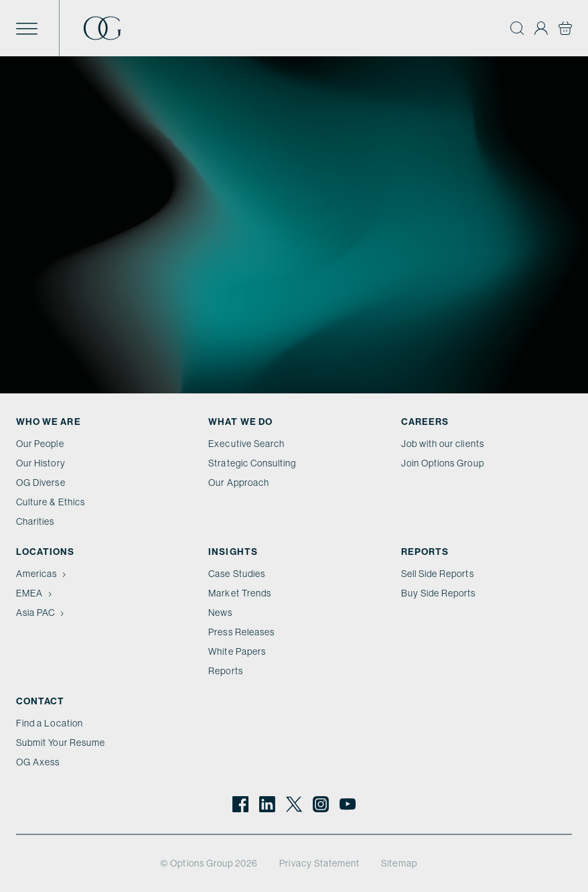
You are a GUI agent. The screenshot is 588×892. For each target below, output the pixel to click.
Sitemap (399, 863)
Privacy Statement (319, 863)
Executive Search (246, 444)
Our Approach (239, 483)
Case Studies (237, 574)
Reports (225, 671)
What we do (240, 422)
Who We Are (49, 422)
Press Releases (241, 632)
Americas (43, 574)
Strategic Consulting (252, 463)
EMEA (35, 593)
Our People (40, 444)
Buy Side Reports (439, 593)
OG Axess (38, 762)
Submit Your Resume (61, 743)
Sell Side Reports (438, 574)
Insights (233, 552)
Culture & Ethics (51, 502)
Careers (425, 422)
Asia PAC (42, 613)
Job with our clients (443, 444)
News (220, 613)
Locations (46, 552)
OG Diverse (41, 483)
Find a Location (50, 723)
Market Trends (240, 593)
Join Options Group (443, 463)
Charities (35, 521)
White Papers (237, 651)
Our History (41, 463)
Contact (40, 701)
